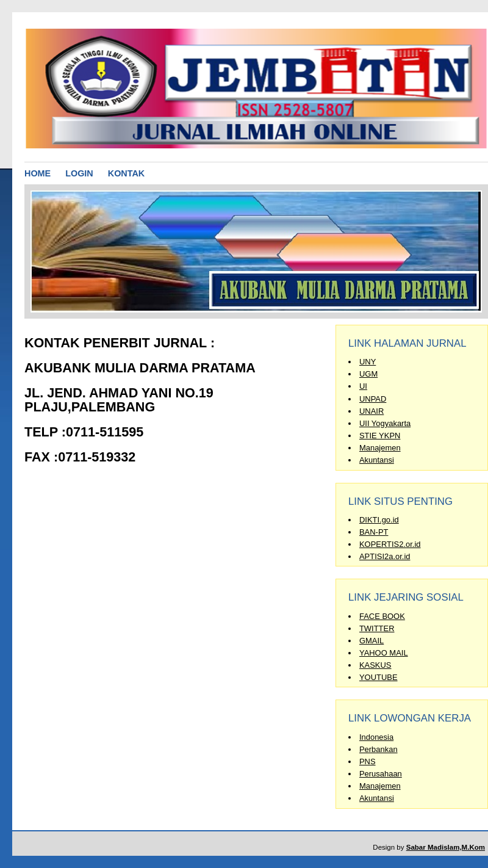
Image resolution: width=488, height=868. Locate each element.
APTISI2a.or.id (385, 556)
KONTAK (127, 173)
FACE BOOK (382, 616)
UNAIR (371, 411)
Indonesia (376, 737)
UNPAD (373, 399)
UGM (368, 374)
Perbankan (379, 749)
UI (363, 386)
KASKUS (375, 665)
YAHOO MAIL (384, 653)
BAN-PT (374, 532)
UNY (368, 362)
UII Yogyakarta (385, 423)
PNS (368, 761)
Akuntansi (377, 460)
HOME (38, 173)
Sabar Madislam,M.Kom (446, 847)
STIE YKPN (380, 436)
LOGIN (79, 173)
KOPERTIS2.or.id (390, 544)
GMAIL (371, 641)
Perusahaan (381, 774)
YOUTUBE (379, 677)
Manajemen (380, 448)
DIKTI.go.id (379, 520)
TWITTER (377, 628)
